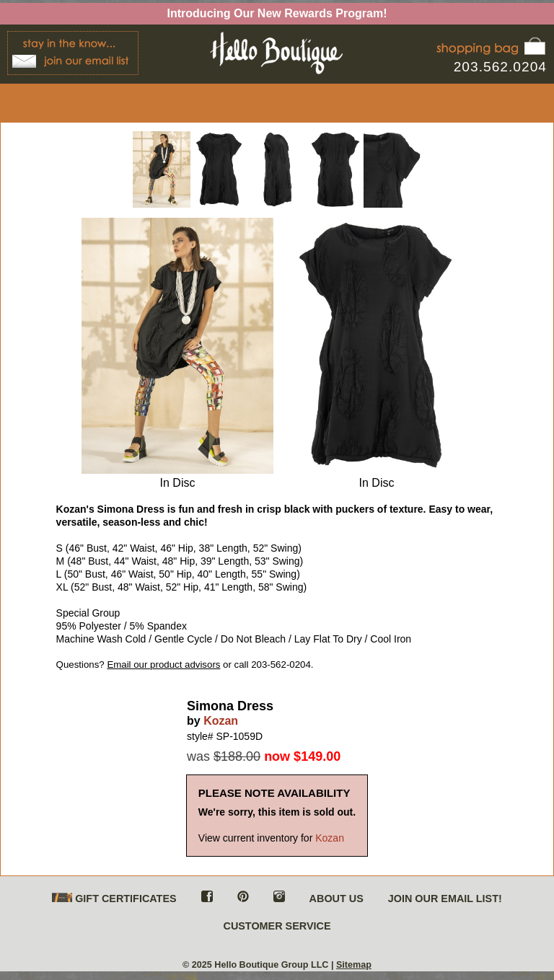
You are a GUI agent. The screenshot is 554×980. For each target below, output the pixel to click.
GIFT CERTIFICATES (114, 899)
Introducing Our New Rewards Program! (277, 13)
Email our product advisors (163, 665)
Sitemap (354, 965)
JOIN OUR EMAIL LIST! (445, 899)
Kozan (221, 721)
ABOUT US (337, 899)
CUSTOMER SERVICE (277, 926)
